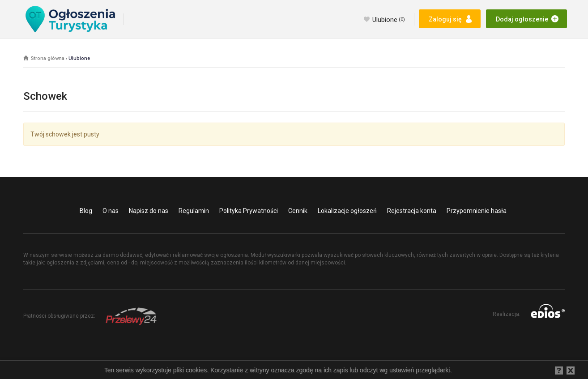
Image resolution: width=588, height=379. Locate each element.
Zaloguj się (445, 19)
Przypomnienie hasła (477, 211)
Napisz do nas (149, 211)
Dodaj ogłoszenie (522, 19)
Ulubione (389, 20)
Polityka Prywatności (249, 211)
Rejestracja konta (412, 211)
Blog (86, 211)
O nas (111, 211)
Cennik (298, 211)
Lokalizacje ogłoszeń (347, 211)
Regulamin (194, 211)
